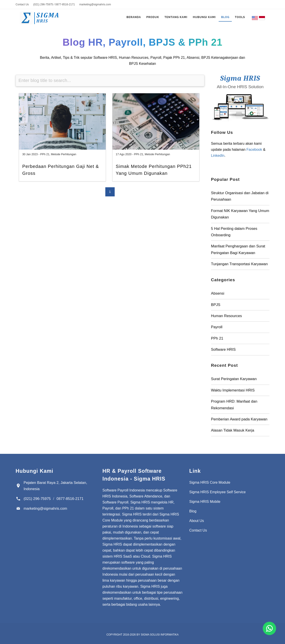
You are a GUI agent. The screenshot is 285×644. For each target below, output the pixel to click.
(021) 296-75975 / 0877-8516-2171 (54, 4)
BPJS (216, 305)
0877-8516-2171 (70, 499)
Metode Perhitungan (64, 154)
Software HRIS (223, 350)
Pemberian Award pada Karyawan (239, 419)
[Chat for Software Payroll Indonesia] (269, 628)
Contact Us (22, 4)
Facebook (254, 150)
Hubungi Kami (201, 18)
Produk (146, 18)
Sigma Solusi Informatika (160, 635)
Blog (223, 18)
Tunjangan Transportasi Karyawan (239, 264)
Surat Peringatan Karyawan (234, 379)
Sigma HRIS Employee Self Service (217, 492)
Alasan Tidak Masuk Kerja (233, 430)
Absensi (218, 293)
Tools (239, 18)
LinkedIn (218, 156)
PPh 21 (45, 154)
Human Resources (227, 316)
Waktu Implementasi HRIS (233, 390)
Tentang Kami (171, 18)
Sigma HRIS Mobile (205, 502)
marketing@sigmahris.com (95, 4)
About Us (197, 521)
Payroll (217, 327)
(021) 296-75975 (37, 499)
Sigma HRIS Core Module (210, 482)
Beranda (126, 18)
